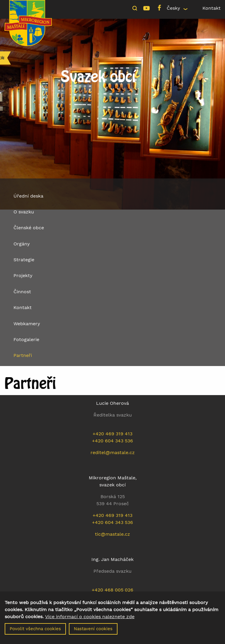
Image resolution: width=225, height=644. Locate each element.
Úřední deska (28, 196)
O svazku (24, 212)
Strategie (24, 260)
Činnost (22, 292)
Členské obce (29, 228)
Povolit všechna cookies (35, 632)
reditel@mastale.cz (113, 452)
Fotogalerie (26, 339)
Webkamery (27, 324)
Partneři (23, 355)
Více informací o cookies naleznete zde (90, 620)
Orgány (22, 244)
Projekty (23, 275)
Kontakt (212, 8)
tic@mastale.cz (112, 534)
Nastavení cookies (93, 632)
